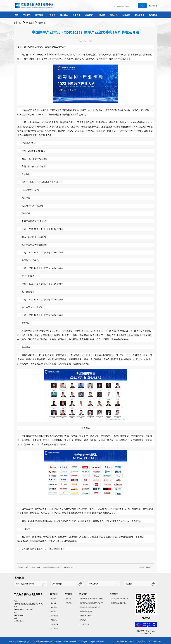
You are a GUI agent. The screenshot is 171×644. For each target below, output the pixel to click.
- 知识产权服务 (84, 624)
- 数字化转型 (54, 616)
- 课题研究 (68, 603)
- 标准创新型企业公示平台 (118, 603)
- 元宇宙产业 (54, 629)
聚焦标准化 (140, 15)
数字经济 (101, 15)
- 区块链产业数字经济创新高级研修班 (91, 603)
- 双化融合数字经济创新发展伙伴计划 (91, 599)
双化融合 (64, 15)
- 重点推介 (68, 599)
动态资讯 (39, 15)
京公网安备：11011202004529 (149, 642)
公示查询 (153, 6)
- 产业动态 (83, 620)
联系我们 (153, 15)
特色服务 (52, 15)
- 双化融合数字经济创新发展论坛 (90, 607)
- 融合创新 (53, 603)
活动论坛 (114, 15)
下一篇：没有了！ (146, 567)
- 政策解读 (53, 612)
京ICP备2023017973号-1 (123, 642)
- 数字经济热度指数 (86, 612)
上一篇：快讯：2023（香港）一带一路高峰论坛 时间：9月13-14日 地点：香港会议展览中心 (47, 567)
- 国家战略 (53, 599)
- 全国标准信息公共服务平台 (119, 599)
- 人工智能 (53, 620)
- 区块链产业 (54, 624)
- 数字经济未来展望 (86, 616)
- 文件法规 (53, 607)
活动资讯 (42, 23)
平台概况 (27, 15)
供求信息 (126, 15)
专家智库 (76, 15)
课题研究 (89, 15)
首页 (16, 15)
